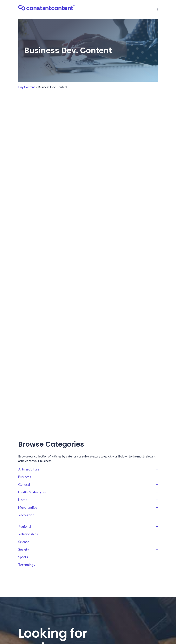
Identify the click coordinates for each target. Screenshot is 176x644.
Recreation (88, 515)
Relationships (88, 534)
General (88, 485)
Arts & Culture (88, 469)
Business (88, 477)
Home (88, 500)
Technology (88, 565)
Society (88, 549)
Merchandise (88, 508)
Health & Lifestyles (88, 492)
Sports (88, 557)
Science (88, 542)
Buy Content (27, 87)
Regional (88, 527)
